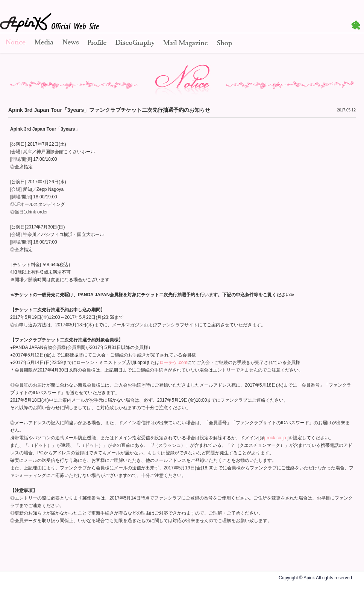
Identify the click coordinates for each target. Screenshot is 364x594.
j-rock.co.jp (275, 438)
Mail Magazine (186, 43)
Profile (97, 43)
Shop (224, 43)
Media (44, 43)
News (71, 43)
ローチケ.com (173, 362)
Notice (15, 43)
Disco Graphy (135, 43)
